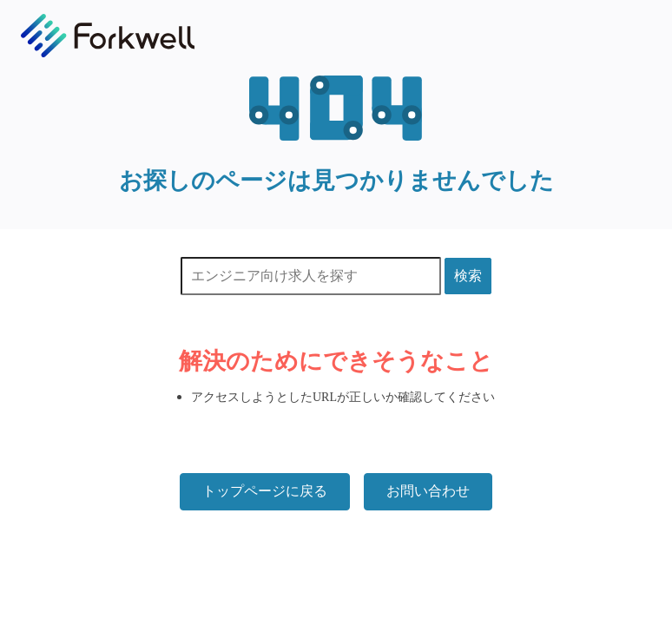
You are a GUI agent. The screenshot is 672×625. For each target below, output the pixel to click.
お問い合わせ (428, 491)
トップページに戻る (265, 491)
